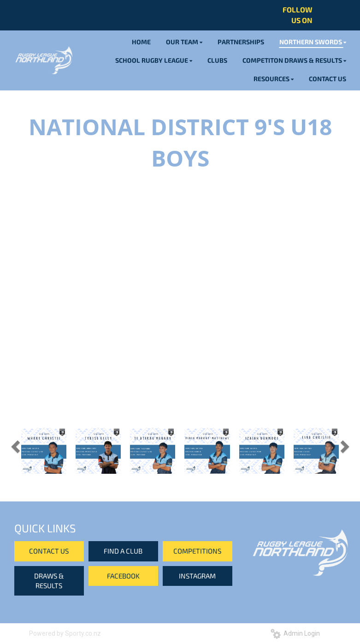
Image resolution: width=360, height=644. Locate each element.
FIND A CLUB (123, 551)
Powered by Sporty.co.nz (65, 633)
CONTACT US (49, 551)
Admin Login (295, 633)
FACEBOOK (123, 576)
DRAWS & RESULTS (49, 581)
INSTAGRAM (197, 576)
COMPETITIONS (197, 551)
